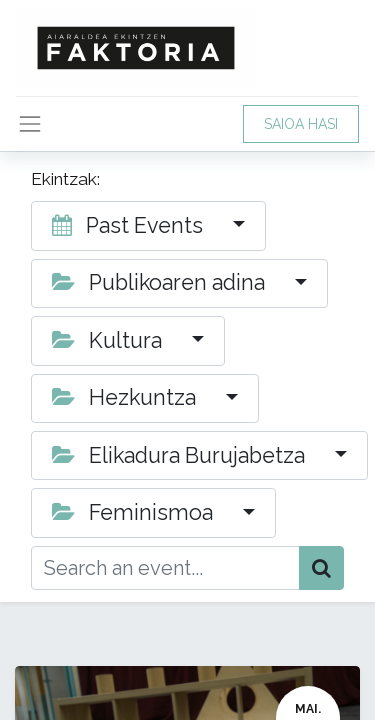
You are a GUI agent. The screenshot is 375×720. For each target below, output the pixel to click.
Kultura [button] (109, 340)
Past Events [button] (130, 225)
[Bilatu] (321, 568)
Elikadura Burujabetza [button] (181, 455)
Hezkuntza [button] (126, 397)
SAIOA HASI (301, 124)
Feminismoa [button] (135, 512)
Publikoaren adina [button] (161, 282)
